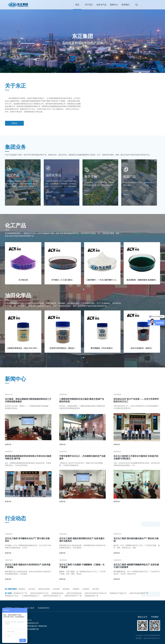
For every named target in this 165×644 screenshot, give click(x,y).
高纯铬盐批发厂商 (91, 596)
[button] (78, 67)
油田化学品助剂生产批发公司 (96, 593)
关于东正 (89, 5)
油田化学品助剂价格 (74, 593)
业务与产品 (101, 5)
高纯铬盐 (22, 589)
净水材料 (96, 589)
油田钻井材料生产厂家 (73, 596)
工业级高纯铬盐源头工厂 (31, 596)
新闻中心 (114, 5)
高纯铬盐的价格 (57, 593)
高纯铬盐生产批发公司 (118, 593)
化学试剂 (32, 589)
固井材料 (66, 589)
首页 (77, 5)
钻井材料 (56, 589)
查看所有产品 (151, 524)
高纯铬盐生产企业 (12, 596)
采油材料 (86, 589)
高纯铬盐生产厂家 (20, 593)
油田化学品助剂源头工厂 (52, 596)
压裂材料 (76, 589)
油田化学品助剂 (44, 589)
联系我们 (126, 5)
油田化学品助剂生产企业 (39, 593)
